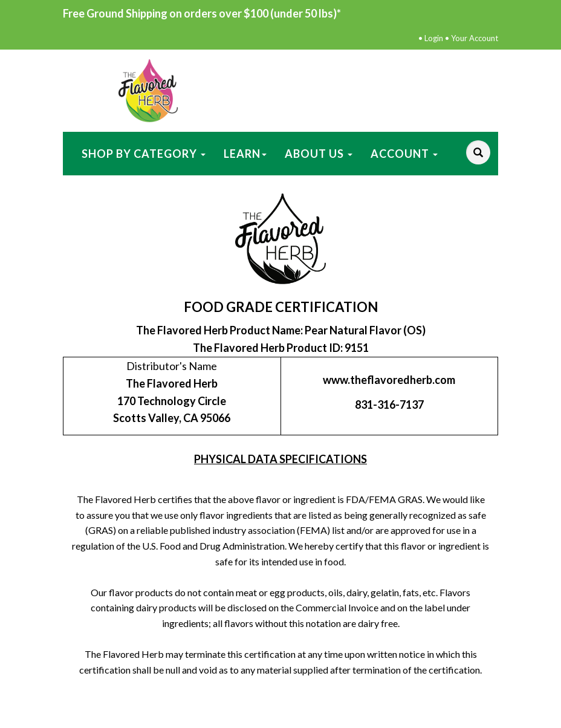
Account (404, 154)
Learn (245, 154)
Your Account (475, 38)
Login (434, 38)
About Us (319, 154)
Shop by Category (144, 154)
